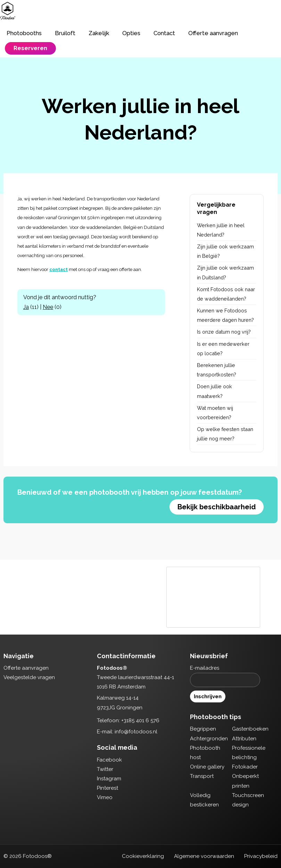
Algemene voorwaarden (204, 856)
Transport (202, 776)
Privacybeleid (261, 856)
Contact (164, 33)
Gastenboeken (250, 729)
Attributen (244, 739)
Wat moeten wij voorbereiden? (215, 413)
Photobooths (24, 33)
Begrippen (203, 729)
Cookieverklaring (143, 856)
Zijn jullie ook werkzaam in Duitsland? (225, 272)
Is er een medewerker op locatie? (223, 349)
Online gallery (207, 767)
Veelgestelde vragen (29, 677)
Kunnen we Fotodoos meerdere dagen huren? (225, 315)
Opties (131, 33)
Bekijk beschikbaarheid (217, 507)
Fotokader (245, 767)
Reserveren (30, 48)
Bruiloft (65, 33)
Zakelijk (99, 33)
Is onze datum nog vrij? (224, 332)
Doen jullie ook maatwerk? (214, 391)
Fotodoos (8, 11)
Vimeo (105, 797)
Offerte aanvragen (213, 33)
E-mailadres (205, 668)
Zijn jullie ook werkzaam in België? (225, 251)
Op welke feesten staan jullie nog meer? (225, 434)
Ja (26, 307)
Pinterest (108, 788)
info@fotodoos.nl (136, 732)
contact (59, 269)
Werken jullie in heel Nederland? (221, 230)
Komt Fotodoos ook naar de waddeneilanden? (226, 294)
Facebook (109, 760)
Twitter (105, 769)
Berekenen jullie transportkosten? (217, 370)
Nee (48, 307)
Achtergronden (209, 739)
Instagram (109, 779)
